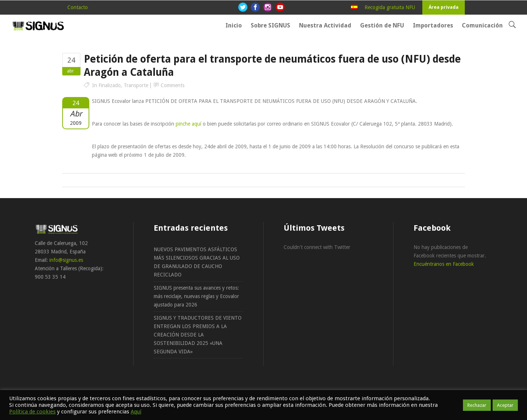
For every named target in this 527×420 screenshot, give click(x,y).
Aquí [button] (136, 412)
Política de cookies (32, 412)
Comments (173, 85)
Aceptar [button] (505, 405)
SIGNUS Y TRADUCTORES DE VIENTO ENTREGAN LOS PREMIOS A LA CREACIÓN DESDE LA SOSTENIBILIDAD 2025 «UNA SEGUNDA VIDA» (198, 335)
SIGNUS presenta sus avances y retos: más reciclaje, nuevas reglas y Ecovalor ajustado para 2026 (196, 296)
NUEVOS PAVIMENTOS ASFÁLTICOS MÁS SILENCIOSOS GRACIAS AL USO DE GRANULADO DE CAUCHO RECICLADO (197, 262)
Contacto (78, 7)
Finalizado (110, 85)
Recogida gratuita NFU (390, 7)
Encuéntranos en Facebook (444, 264)
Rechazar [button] (477, 405)
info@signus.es (66, 260)
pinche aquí (188, 124)
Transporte (136, 85)
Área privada (444, 7)
